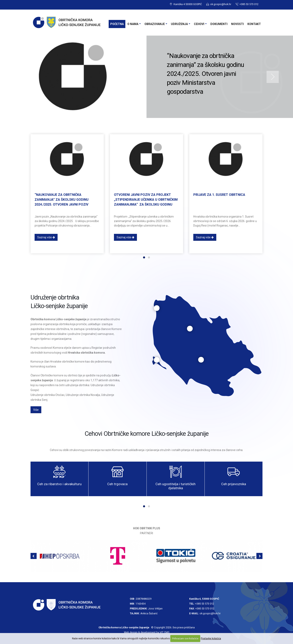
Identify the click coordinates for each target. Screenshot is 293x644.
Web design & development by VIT (144, 632)
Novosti (237, 24)
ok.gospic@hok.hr (221, 4)
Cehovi (199, 24)
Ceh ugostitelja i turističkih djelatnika (175, 486)
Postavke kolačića (211, 639)
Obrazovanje (155, 24)
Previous (20, 77)
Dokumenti (219, 24)
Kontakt (254, 24)
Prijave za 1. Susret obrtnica (219, 195)
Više (36, 410)
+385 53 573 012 (205, 604)
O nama (133, 24)
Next (273, 77)
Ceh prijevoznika (234, 484)
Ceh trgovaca (117, 484)
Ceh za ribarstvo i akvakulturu (59, 484)
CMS (167, 632)
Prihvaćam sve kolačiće (185, 639)
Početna (117, 24)
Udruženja (179, 24)
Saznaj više (46, 237)
